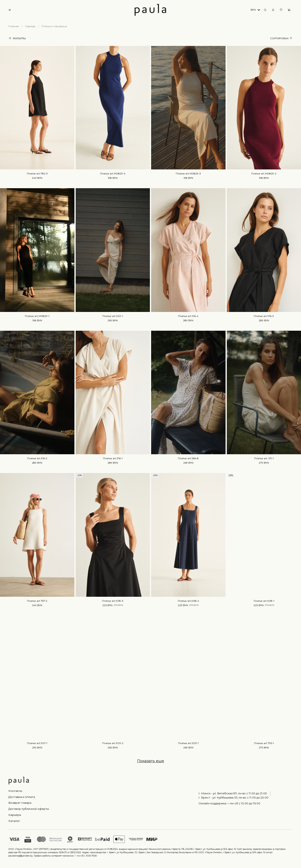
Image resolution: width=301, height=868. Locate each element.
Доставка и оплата (22, 797)
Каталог (14, 821)
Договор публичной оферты (29, 809)
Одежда (30, 26)
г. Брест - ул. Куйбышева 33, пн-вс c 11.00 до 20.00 (233, 797)
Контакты (15, 791)
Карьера (15, 815)
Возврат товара (20, 803)
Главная (14, 26)
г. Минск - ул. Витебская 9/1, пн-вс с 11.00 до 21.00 (233, 793)
